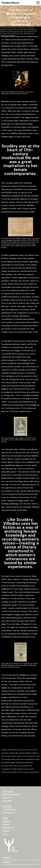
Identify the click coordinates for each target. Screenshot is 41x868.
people (6, 831)
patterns (7, 798)
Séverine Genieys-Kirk (12, 24)
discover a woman (11, 795)
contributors (9, 813)
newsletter (8, 828)
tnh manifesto (9, 810)
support (6, 821)
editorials (7, 801)
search (6, 824)
